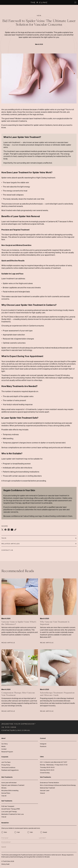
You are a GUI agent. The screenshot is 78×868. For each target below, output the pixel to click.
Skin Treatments (7, 777)
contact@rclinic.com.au (16, 730)
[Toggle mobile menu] (75, 2)
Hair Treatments (7, 801)
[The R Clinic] (39, 2)
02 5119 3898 (9, 727)
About (3, 738)
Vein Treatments (45, 777)
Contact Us (7, 550)
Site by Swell (5, 864)
